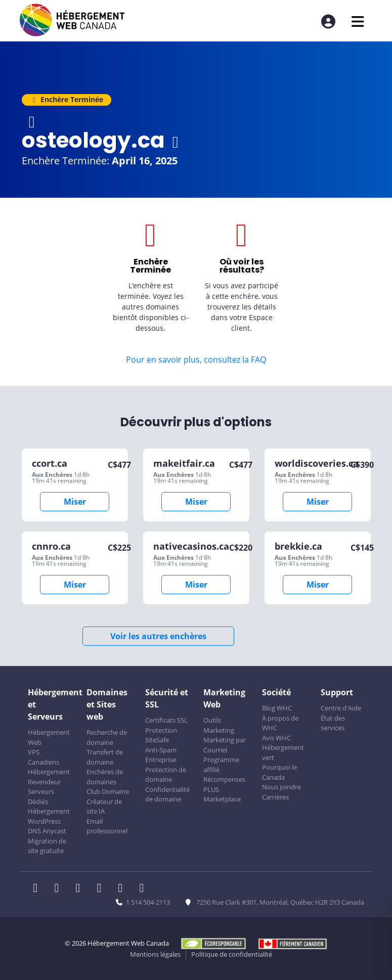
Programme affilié (221, 765)
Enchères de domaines (105, 777)
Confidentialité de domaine (167, 794)
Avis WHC (276, 738)
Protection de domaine (166, 775)
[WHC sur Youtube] (123, 889)
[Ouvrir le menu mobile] (358, 21)
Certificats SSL (166, 720)
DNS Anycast (47, 831)
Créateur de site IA (104, 807)
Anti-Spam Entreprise (161, 755)
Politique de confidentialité (232, 954)
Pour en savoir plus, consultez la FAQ (196, 360)
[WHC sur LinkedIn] (81, 889)
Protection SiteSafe (161, 735)
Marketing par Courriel (225, 745)
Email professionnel (107, 826)
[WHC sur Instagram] (102, 889)
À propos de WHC (280, 723)
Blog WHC (277, 708)
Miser (75, 502)
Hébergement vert (283, 752)
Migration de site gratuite (47, 846)
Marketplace (222, 799)
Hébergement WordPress (49, 816)
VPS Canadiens (43, 757)
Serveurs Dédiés (41, 796)
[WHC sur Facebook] (38, 889)
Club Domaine (108, 791)
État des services (333, 723)
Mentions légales (155, 954)
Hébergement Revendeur (49, 777)
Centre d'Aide (341, 708)
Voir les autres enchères (158, 636)
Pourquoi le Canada (279, 772)
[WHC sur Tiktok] (144, 889)
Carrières (275, 797)
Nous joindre (281, 787)
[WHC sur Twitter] (60, 889)
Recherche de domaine (107, 737)
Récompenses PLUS (224, 784)
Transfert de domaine (105, 757)
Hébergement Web (49, 737)
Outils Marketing (219, 725)
